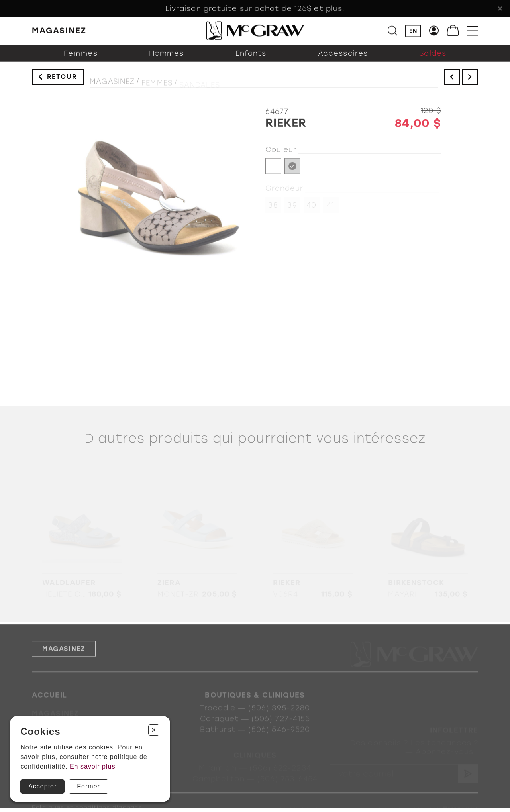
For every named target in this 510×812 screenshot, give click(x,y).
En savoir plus (93, 766)
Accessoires (343, 60)
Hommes (167, 60)
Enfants (251, 60)
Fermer (88, 786)
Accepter (42, 786)
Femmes (81, 60)
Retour (62, 81)
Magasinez (112, 86)
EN (413, 32)
